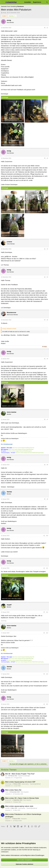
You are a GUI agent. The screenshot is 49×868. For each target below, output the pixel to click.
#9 (47, 499)
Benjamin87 (8, 800)
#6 (47, 359)
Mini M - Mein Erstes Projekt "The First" (20, 774)
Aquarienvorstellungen (24, 776)
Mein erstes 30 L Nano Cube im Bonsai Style (22, 798)
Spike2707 (8, 819)
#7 (47, 419)
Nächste (12, 16)
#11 (47, 568)
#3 (47, 249)
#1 (47, 28)
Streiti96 (7, 808)
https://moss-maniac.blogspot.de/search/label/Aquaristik (21, 449)
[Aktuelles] (44, 2)
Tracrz (7, 792)
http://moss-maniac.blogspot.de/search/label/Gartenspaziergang (29, 453)
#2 (47, 158)
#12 (47, 612)
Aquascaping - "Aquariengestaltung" (31, 784)
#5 (47, 320)
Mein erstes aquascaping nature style (19, 806)
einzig (4, 13)
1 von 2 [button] (4, 16)
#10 (47, 536)
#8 (47, 465)
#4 (47, 277)
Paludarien (24, 819)
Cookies (22, 848)
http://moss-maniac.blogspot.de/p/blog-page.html (23, 448)
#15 (47, 704)
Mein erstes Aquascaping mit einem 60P (20, 782)
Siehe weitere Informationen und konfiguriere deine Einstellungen (23, 855)
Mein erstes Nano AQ (13, 790)
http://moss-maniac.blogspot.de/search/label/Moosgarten (19, 451)
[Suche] (47, 2)
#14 (47, 674)
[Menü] (2, 2)
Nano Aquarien (25, 792)
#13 (47, 633)
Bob (6, 776)
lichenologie (8, 784)
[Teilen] (45, 28)
